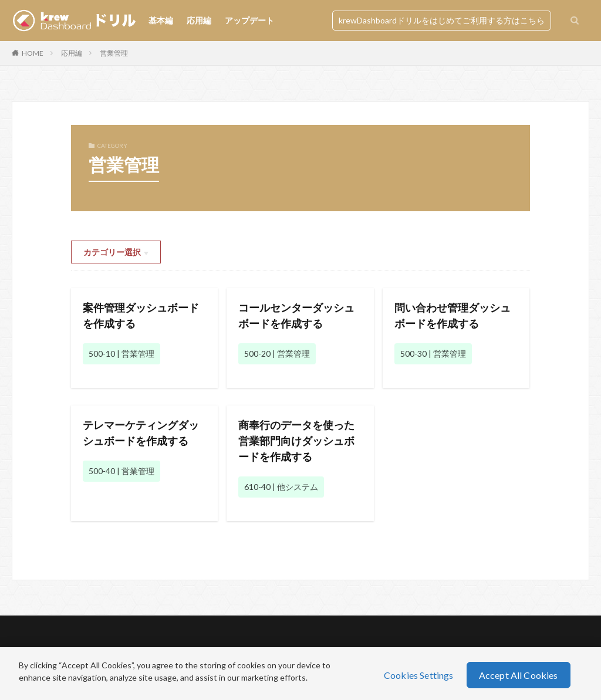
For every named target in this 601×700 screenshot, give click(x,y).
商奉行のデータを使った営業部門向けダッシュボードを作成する (296, 441)
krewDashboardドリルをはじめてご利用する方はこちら (442, 20)
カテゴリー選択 (112, 252)
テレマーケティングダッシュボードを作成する (141, 433)
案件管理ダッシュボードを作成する (141, 315)
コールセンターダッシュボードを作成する (296, 315)
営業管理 (114, 53)
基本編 (161, 20)
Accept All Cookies (519, 675)
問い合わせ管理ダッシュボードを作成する (453, 315)
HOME (33, 53)
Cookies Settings (419, 675)
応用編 (199, 20)
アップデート (249, 20)
